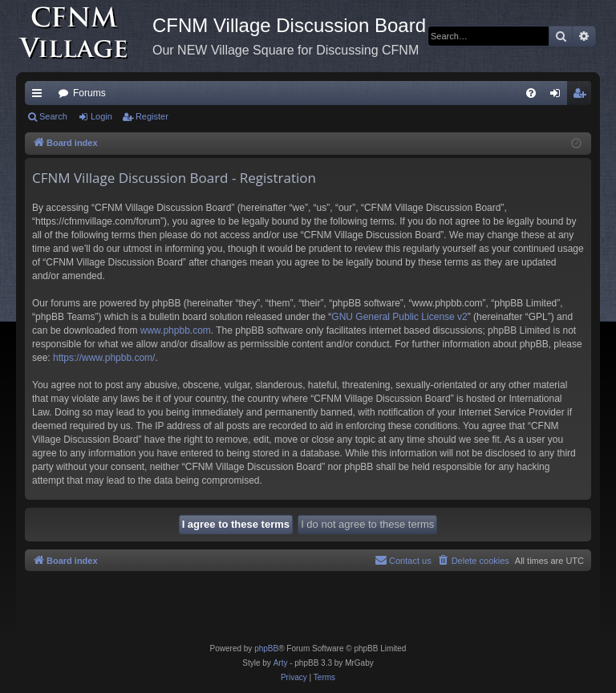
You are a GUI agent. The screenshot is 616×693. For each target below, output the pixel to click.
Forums (89, 93)
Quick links (40, 96)
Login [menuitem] (559, 96)
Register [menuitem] (583, 96)
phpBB (266, 648)
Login (101, 116)
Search (53, 116)
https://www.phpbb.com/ (104, 358)
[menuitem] (531, 93)
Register (152, 116)
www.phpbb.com (176, 330)
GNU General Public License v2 (399, 317)
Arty (281, 663)
